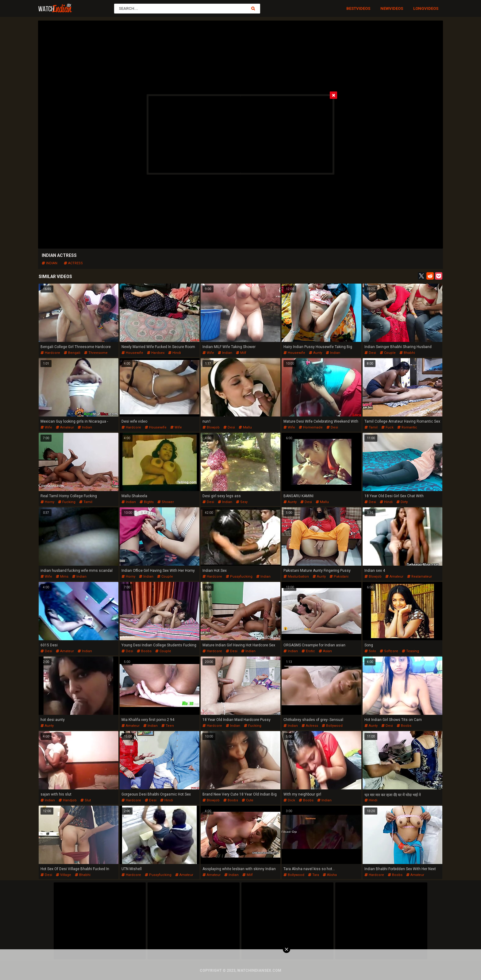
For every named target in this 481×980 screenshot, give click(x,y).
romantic (407, 427)
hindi (175, 353)
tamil (371, 427)
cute (248, 800)
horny (47, 502)
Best (351, 8)
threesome (96, 353)
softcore (389, 651)
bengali (72, 353)
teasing (410, 651)
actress (73, 263)
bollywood (332, 726)
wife (208, 353)
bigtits (147, 502)
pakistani (339, 577)
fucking (67, 502)
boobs (144, 651)
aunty (316, 353)
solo (370, 651)
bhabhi (407, 353)
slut (86, 800)
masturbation (296, 577)
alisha (330, 875)
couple (388, 353)
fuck (387, 427)
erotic (308, 651)
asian (325, 651)
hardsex (156, 353)
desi (370, 353)
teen (168, 726)
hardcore (50, 353)
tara (314, 875)
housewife (132, 353)
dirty (402, 502)
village (63, 875)
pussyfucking (239, 577)
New (385, 8)
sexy (242, 502)
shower (166, 502)
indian (50, 263)
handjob (68, 800)
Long (419, 8)
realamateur (419, 577)
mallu (245, 427)
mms (62, 577)
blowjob (211, 427)
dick (289, 800)
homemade (311, 427)
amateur (65, 427)
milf (241, 353)
